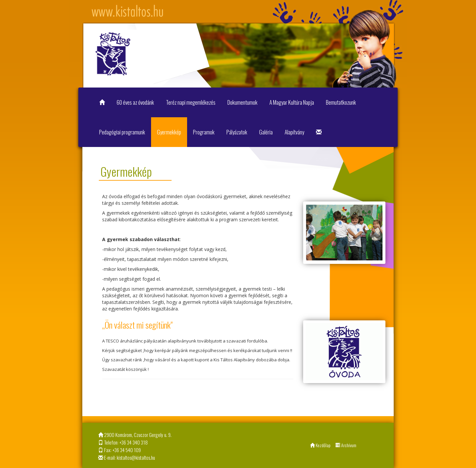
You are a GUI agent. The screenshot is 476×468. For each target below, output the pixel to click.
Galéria (266, 132)
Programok (204, 132)
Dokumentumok (242, 102)
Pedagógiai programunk (122, 132)
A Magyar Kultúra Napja (292, 102)
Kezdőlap (320, 445)
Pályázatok (237, 132)
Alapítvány (294, 132)
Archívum (346, 445)
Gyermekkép (169, 132)
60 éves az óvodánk (135, 102)
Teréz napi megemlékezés (191, 102)
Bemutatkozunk (341, 102)
